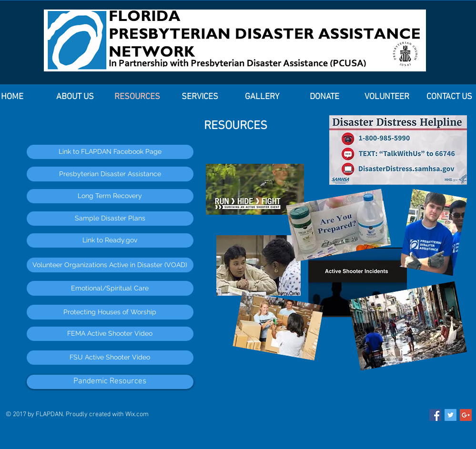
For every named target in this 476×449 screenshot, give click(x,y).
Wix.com (137, 414)
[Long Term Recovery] (110, 196)
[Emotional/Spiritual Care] (110, 288)
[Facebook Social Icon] (435, 415)
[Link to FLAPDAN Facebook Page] (110, 152)
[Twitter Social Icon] (451, 415)
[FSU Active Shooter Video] (110, 358)
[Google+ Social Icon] (466, 415)
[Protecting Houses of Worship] (110, 312)
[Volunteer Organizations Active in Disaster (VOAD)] (110, 265)
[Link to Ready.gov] (110, 240)
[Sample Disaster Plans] (110, 219)
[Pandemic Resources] (110, 382)
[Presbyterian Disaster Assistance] (110, 174)
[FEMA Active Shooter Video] (110, 334)
